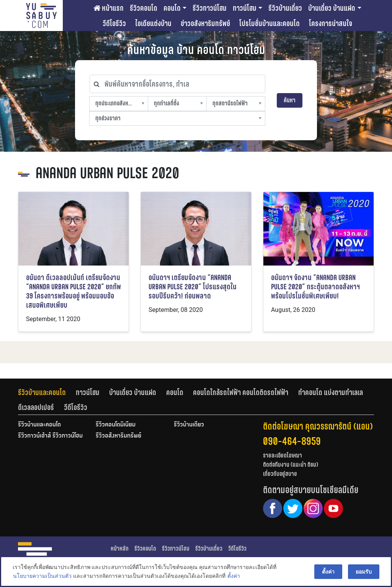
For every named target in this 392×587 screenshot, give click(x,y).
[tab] (47, 392)
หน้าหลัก (120, 548)
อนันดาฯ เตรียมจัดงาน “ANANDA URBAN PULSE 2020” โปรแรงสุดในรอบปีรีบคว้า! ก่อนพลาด (193, 287)
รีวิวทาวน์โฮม (210, 8)
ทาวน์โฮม (245, 8)
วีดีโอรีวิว (114, 23)
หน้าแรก (109, 8)
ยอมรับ (365, 572)
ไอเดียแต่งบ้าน (153, 23)
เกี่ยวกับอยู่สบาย (280, 474)
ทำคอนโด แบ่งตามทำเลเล (331, 392)
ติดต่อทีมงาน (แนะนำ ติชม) (291, 465)
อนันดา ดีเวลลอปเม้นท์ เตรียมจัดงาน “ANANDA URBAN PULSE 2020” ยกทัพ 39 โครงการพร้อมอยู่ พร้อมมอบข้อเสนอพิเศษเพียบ (73, 291)
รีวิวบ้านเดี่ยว (285, 8)
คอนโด (172, 8)
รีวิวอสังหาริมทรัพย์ (118, 436)
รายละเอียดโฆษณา (283, 455)
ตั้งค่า (233, 577)
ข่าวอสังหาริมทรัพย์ (205, 23)
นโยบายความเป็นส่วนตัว (41, 577)
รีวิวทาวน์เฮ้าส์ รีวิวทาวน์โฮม (50, 436)
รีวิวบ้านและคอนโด (42, 392)
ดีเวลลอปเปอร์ (36, 407)
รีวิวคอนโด (144, 8)
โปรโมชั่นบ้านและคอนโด (269, 23)
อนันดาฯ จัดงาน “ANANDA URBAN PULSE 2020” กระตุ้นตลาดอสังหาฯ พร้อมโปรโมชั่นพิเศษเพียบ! (315, 287)
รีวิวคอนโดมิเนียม (116, 425)
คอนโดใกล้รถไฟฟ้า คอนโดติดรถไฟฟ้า (241, 392)
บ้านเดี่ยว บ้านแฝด (332, 8)
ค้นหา (290, 100)
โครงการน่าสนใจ (331, 23)
